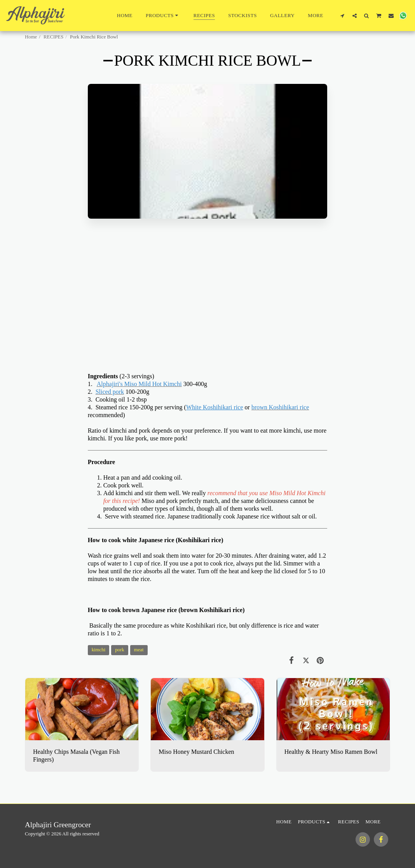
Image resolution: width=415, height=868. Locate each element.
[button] (343, 16)
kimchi (99, 650)
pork (119, 650)
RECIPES (53, 37)
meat (139, 650)
